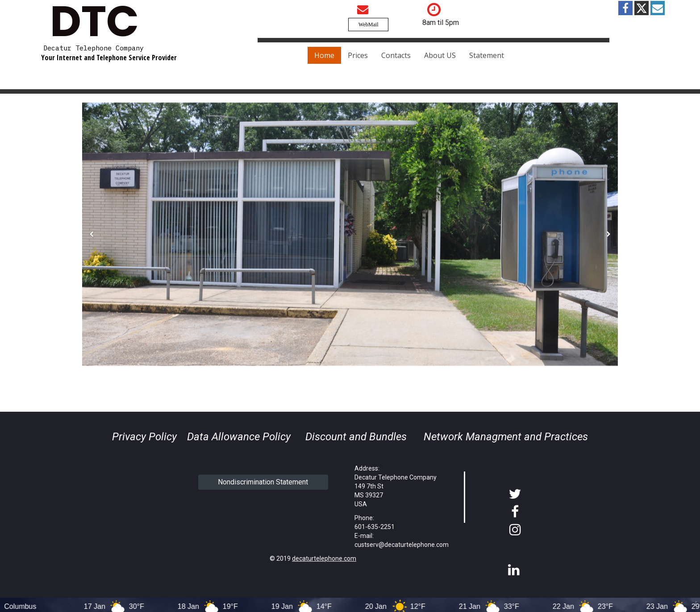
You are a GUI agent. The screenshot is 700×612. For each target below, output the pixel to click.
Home (324, 55)
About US (440, 55)
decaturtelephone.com (324, 558)
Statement (487, 55)
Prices (358, 55)
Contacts (396, 55)
